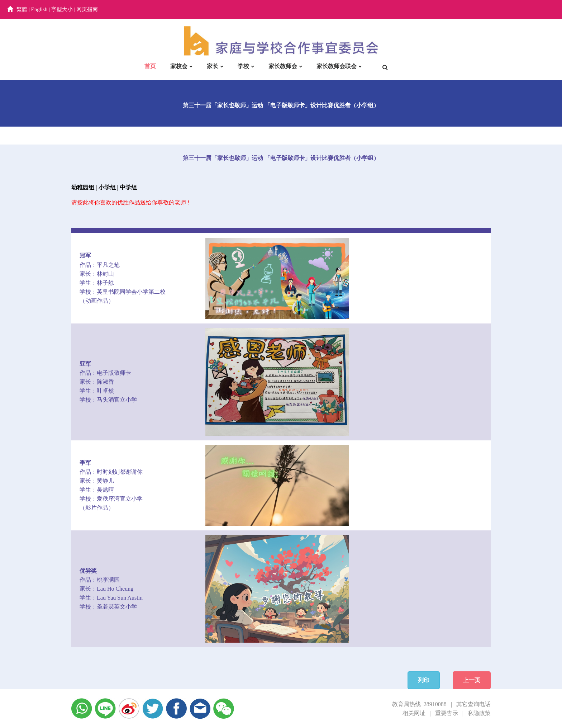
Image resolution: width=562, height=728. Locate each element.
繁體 (22, 9)
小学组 (107, 187)
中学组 (128, 187)
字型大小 (62, 9)
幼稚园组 (83, 187)
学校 (243, 66)
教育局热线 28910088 (419, 704)
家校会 (179, 66)
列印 (424, 680)
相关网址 (414, 713)
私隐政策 (479, 713)
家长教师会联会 (337, 66)
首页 (150, 66)
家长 (213, 66)
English (39, 9)
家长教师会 (283, 66)
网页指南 (87, 9)
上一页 (472, 680)
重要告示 (447, 713)
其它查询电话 (473, 704)
